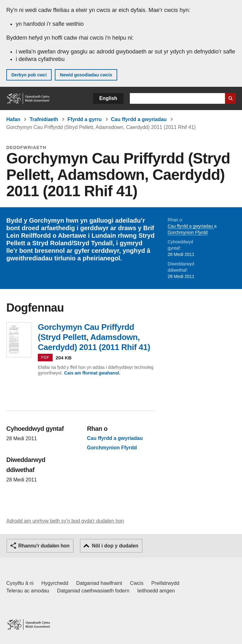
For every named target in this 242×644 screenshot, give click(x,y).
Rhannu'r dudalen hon (44, 546)
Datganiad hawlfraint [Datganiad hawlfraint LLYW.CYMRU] (99, 583)
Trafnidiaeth (44, 119)
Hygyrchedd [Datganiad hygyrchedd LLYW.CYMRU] (55, 583)
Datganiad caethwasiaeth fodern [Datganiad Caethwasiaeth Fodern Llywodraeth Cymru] (93, 591)
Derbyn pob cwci (29, 75)
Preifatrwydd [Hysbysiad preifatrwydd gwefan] (165, 583)
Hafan (13, 119)
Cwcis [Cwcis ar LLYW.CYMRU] (137, 583)
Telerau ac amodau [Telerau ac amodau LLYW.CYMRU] (28, 591)
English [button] (108, 98)
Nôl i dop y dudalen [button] (115, 546)
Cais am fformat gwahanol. (92, 373)
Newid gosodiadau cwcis (86, 75)
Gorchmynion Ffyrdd (188, 232)
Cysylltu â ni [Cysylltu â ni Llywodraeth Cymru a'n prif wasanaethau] (20, 583)
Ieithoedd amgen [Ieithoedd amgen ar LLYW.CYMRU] (156, 591)
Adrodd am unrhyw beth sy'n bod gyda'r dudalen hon (65, 521)
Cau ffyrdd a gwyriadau (139, 119)
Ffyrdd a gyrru (84, 119)
